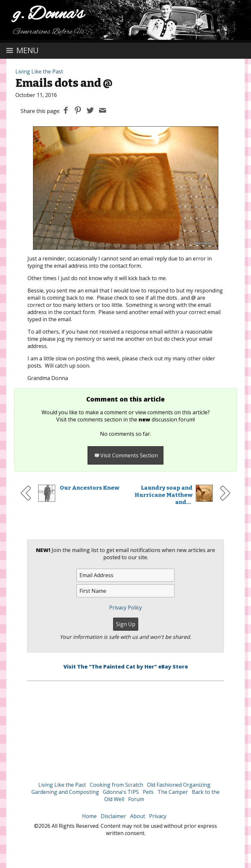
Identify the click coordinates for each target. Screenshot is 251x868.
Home (89, 816)
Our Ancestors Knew (90, 488)
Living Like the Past (39, 71)
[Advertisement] (125, 727)
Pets (148, 792)
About (138, 816)
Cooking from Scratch (117, 785)
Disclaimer (113, 816)
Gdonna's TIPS (121, 792)
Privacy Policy (125, 608)
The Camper (173, 792)
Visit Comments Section (125, 455)
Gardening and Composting (65, 792)
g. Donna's (49, 15)
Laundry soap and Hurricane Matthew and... (164, 495)
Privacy (158, 816)
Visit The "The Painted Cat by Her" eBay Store (126, 667)
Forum (136, 799)
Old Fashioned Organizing (179, 785)
